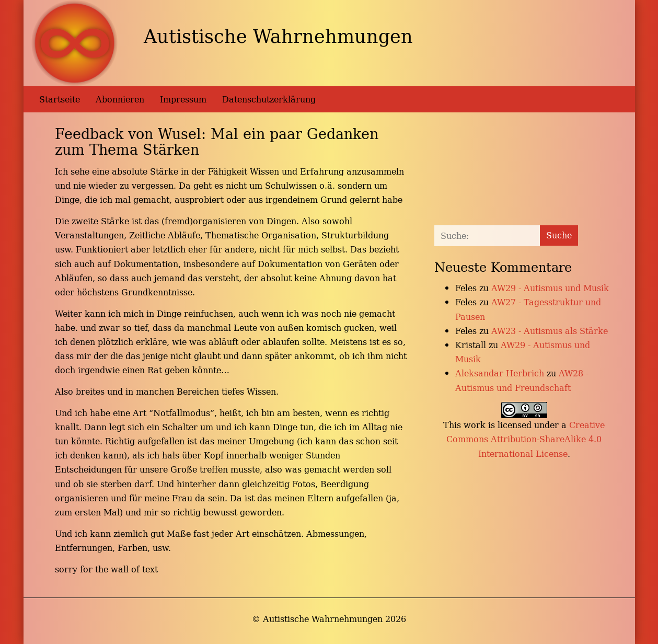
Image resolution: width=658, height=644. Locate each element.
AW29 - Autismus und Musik (550, 288)
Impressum (183, 99)
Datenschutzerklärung (269, 99)
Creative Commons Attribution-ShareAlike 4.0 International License (526, 439)
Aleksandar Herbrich (500, 373)
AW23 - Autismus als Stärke (550, 331)
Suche (559, 235)
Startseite (60, 99)
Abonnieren (120, 99)
